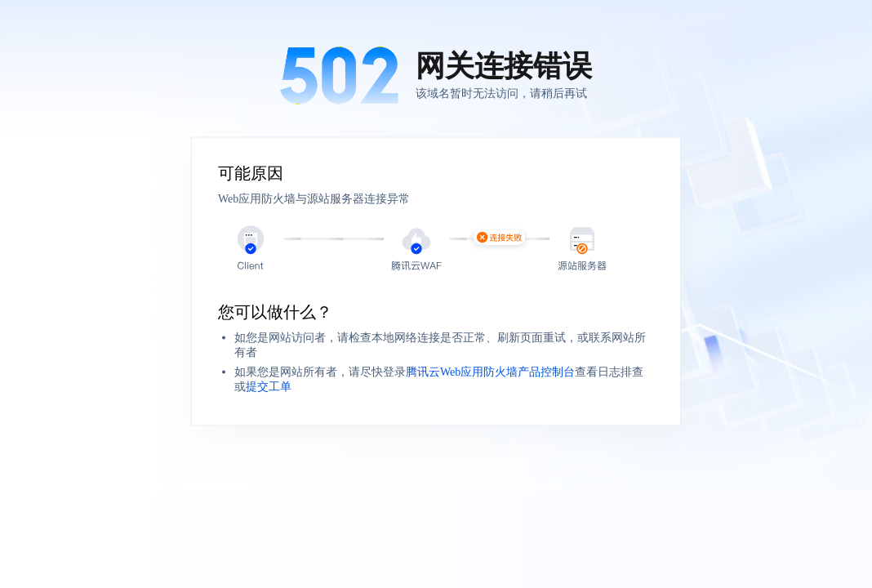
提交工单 (269, 387)
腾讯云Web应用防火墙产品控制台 (490, 372)
